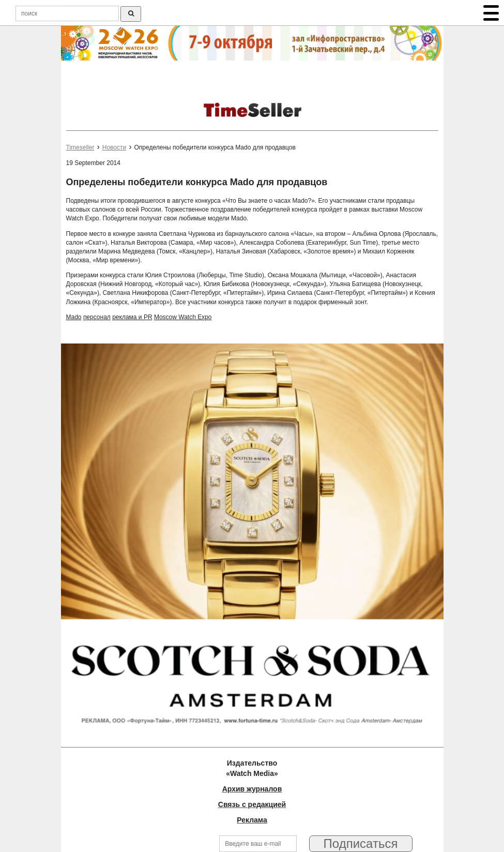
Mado (74, 317)
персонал (97, 317)
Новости (114, 147)
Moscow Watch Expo (183, 317)
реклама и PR (132, 317)
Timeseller (80, 147)
